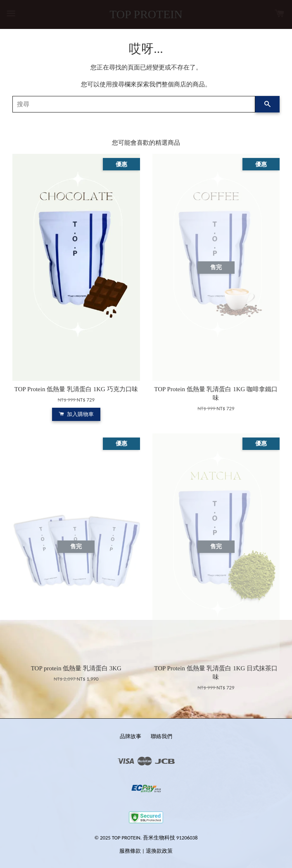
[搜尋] (134, 104)
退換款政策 (159, 851)
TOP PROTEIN (146, 14)
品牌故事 (131, 736)
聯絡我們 (161, 736)
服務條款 (130, 851)
